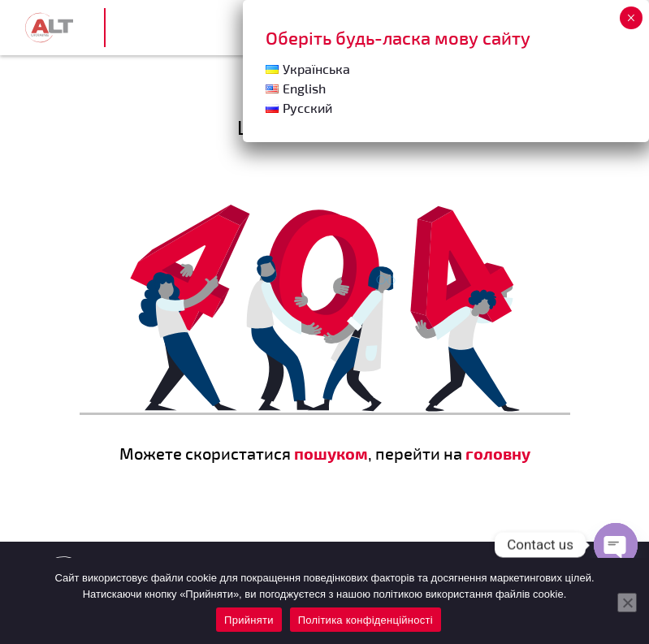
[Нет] (627, 603)
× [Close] (631, 18)
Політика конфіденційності (366, 620)
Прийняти (249, 620)
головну (498, 453)
